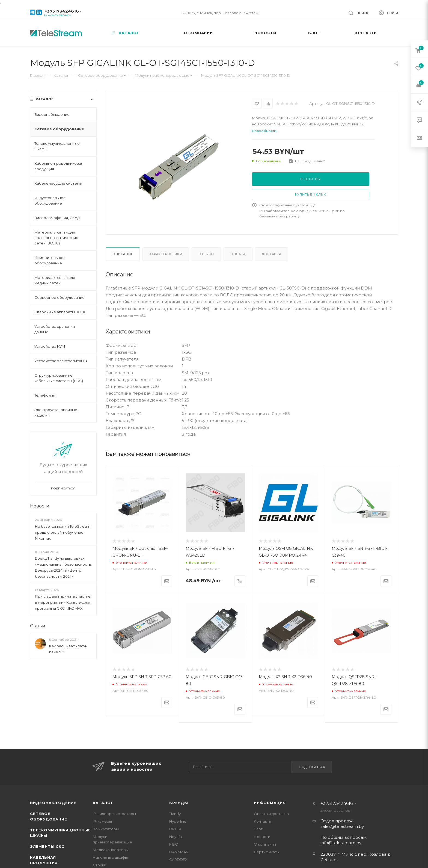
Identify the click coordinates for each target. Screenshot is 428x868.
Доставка (271, 254)
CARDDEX (178, 860)
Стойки (99, 865)
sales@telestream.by (342, 826)
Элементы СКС (47, 846)
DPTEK (175, 829)
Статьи (38, 626)
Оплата (238, 254)
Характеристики (166, 254)
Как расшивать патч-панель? (68, 649)
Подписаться (312, 767)
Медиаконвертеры (111, 850)
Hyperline (178, 821)
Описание (123, 254)
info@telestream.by (341, 843)
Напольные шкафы (110, 857)
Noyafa (176, 837)
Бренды (179, 803)
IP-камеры (102, 821)
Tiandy (175, 814)
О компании (265, 844)
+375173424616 (62, 11)
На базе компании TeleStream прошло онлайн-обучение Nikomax (63, 532)
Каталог (103, 803)
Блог (258, 829)
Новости (40, 506)
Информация (270, 803)
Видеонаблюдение (53, 803)
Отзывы (206, 254)
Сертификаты (267, 852)
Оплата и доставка (271, 814)
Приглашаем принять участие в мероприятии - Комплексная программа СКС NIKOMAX (63, 602)
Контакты (263, 821)
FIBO (174, 844)
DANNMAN (179, 852)
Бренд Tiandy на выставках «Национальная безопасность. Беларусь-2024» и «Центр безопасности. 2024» (63, 567)
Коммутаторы (106, 829)
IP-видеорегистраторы (114, 814)
